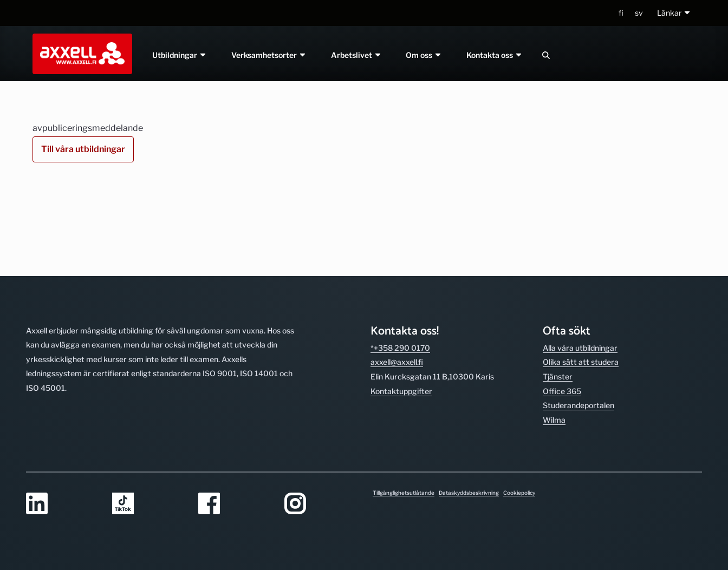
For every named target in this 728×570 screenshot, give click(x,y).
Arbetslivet (356, 55)
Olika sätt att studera (581, 287)
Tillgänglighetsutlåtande (404, 493)
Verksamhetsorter (269, 55)
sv (639, 13)
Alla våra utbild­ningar (580, 273)
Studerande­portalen (578, 330)
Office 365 (562, 316)
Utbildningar (180, 55)
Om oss (424, 55)
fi (621, 13)
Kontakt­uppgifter (401, 316)
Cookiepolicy (519, 493)
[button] (674, 13)
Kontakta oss (495, 55)
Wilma (554, 345)
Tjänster (558, 302)
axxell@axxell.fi (397, 287)
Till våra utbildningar (83, 149)
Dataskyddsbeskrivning (469, 493)
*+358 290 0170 (400, 273)
